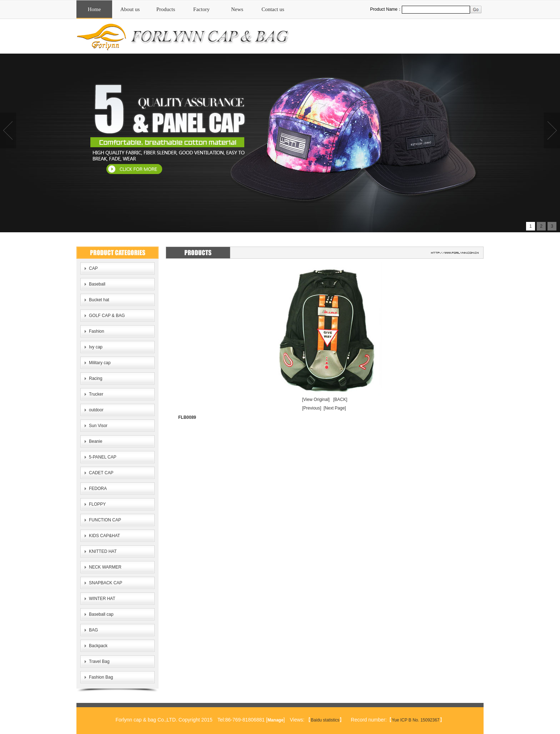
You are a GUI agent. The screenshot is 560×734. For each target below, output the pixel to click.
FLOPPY (97, 504)
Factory (201, 9)
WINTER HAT (102, 599)
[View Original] (316, 400)
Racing (96, 378)
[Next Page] (335, 408)
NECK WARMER (105, 567)
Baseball (97, 284)
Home (94, 9)
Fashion (97, 331)
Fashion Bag (101, 677)
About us (130, 9)
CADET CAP (101, 473)
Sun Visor (98, 426)
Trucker (96, 394)
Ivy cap (96, 347)
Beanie (96, 441)
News (237, 9)
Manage (276, 720)
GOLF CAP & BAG (107, 316)
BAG (93, 630)
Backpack (98, 646)
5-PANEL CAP (103, 457)
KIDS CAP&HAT (104, 536)
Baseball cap (101, 614)
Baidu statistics (325, 720)
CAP (93, 268)
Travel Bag (99, 661)
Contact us (273, 9)
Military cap (100, 363)
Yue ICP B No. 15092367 (416, 720)
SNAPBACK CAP (106, 583)
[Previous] (312, 408)
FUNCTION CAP (105, 520)
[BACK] (340, 400)
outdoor (96, 410)
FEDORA (98, 488)
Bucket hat (99, 300)
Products (166, 9)
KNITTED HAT (103, 551)
